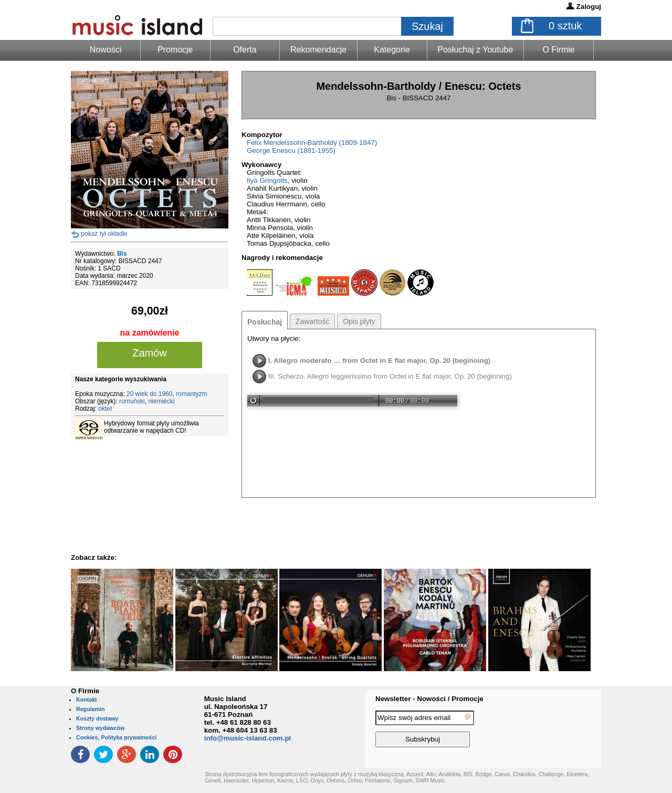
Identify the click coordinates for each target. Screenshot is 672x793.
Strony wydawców (100, 728)
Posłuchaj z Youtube (475, 50)
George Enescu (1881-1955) (291, 150)
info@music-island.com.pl (248, 738)
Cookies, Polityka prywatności (116, 737)
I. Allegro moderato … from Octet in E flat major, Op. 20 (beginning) (380, 361)
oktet (105, 409)
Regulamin (90, 709)
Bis (122, 254)
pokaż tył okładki (104, 234)
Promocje (175, 50)
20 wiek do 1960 (149, 394)
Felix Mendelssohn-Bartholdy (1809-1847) (312, 143)
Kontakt (87, 700)
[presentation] (558, 731)
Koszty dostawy (97, 718)
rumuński (132, 401)
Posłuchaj (265, 322)
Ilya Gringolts (267, 180)
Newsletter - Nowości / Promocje (429, 699)
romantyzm (191, 394)
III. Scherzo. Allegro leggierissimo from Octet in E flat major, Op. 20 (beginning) (390, 376)
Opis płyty (359, 321)
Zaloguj (589, 7)
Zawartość (313, 321)
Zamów (150, 353)
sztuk (565, 26)
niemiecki (161, 401)
